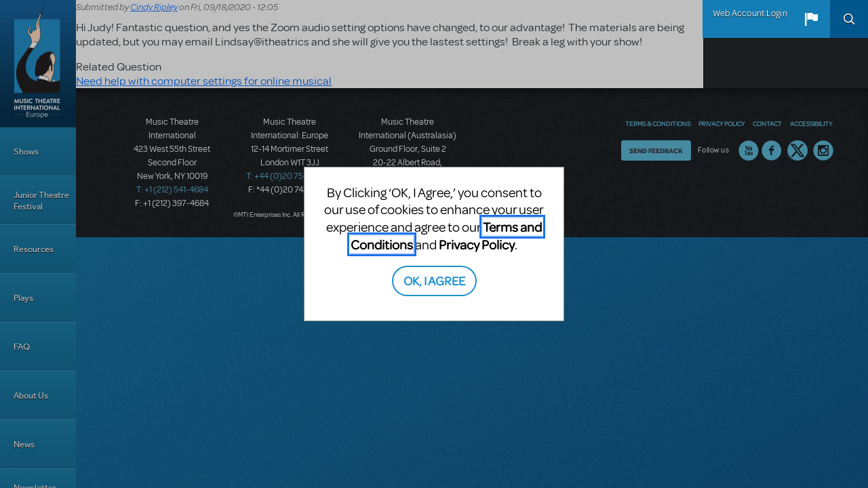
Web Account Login (750, 14)
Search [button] (849, 19)
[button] (811, 19)
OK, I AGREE (434, 280)
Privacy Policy (477, 244)
